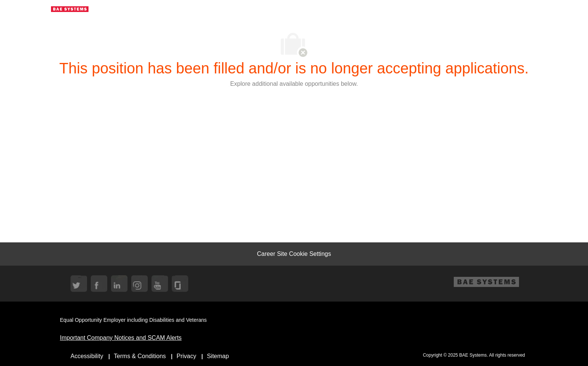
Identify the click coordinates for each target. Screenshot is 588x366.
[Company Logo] (70, 8)
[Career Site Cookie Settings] (294, 254)
